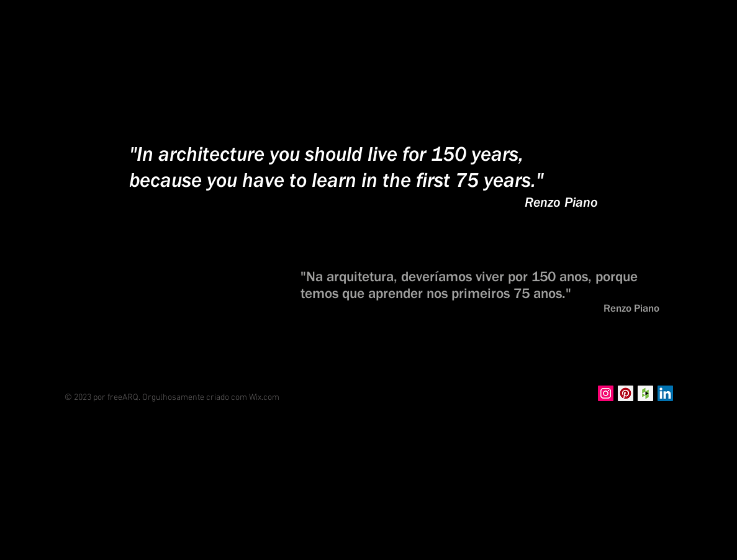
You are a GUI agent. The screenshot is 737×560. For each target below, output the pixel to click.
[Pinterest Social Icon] (626, 393)
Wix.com (264, 398)
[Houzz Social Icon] (645, 393)
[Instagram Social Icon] (606, 393)
